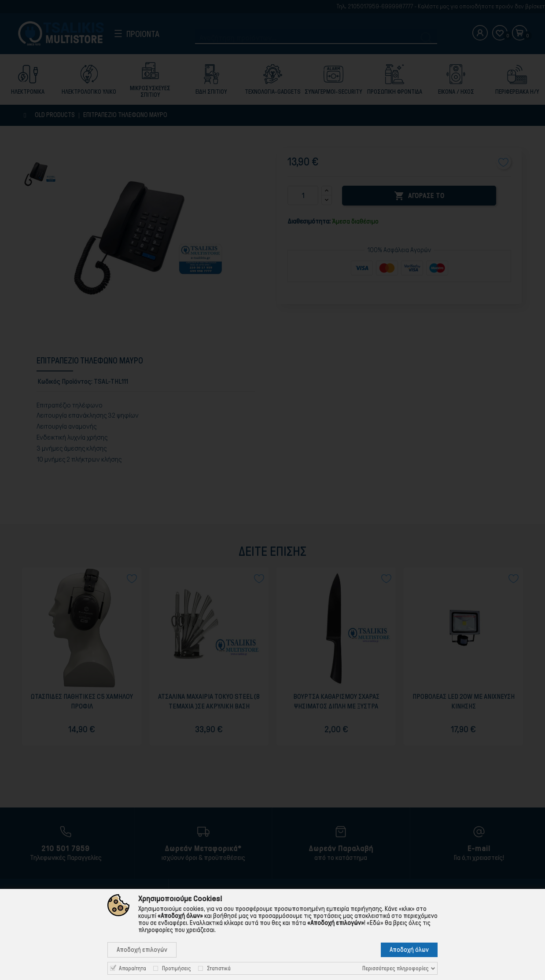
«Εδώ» (375, 923)
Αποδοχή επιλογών (142, 950)
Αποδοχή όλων (409, 950)
